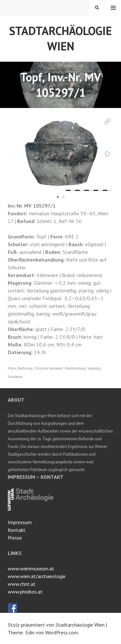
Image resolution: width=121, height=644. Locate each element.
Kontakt (17, 530)
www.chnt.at (22, 584)
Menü (113, 8)
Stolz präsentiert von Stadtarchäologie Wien (56, 625)
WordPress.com (62, 632)
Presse (15, 538)
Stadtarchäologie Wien (60, 38)
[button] (107, 121)
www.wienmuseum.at (31, 568)
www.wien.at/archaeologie (37, 576)
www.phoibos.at (25, 592)
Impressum (20, 522)
